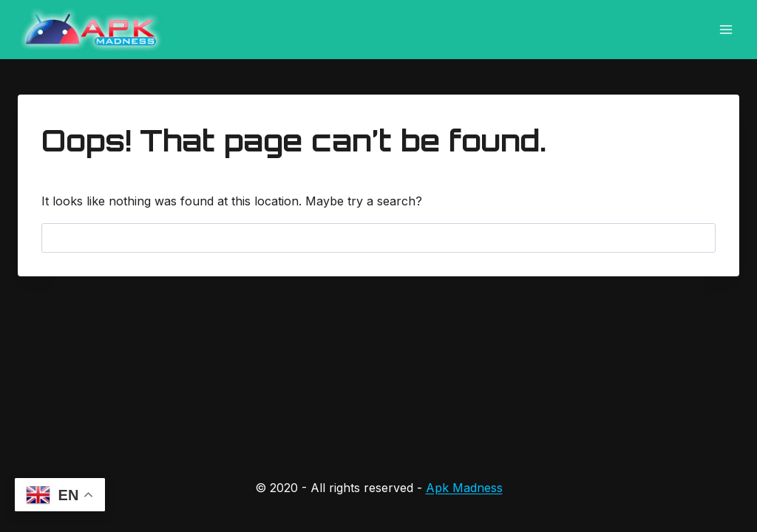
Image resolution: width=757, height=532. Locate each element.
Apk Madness (464, 488)
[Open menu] (726, 29)
